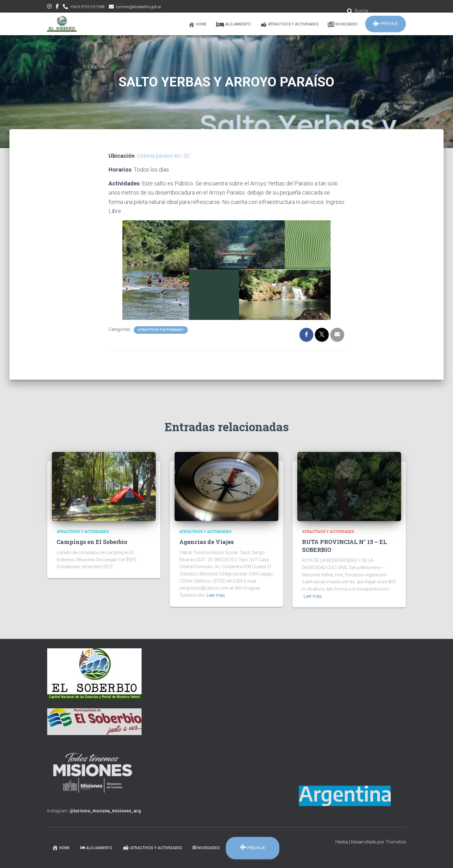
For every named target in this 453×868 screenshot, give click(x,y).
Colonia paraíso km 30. (164, 156)
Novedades (343, 25)
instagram (49, 7)
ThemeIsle (396, 842)
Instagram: (94, 811)
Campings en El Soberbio (92, 542)
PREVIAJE (386, 24)
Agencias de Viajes (207, 542)
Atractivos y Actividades (289, 25)
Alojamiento (234, 25)
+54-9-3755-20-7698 (87, 7)
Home (198, 25)
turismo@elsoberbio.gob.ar (139, 7)
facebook (57, 7)
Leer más (216, 595)
